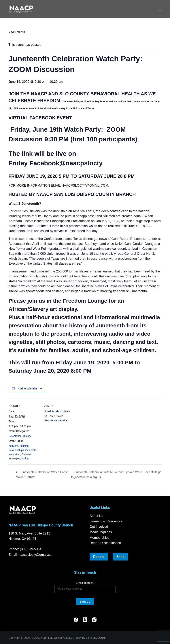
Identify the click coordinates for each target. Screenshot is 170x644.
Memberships (99, 538)
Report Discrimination (105, 543)
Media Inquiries (101, 532)
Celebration (15, 436)
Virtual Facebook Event (57, 411)
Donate (99, 557)
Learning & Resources (106, 521)
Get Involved (99, 527)
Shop (121, 557)
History (27, 436)
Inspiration (15, 454)
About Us (96, 516)
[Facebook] (76, 620)
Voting (25, 459)
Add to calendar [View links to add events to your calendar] (27, 389)
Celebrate (31, 450)
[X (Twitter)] (85, 620)
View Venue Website (55, 420)
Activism (13, 446)
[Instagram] (94, 620)
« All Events (17, 32)
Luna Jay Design (96, 638)
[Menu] (160, 9)
